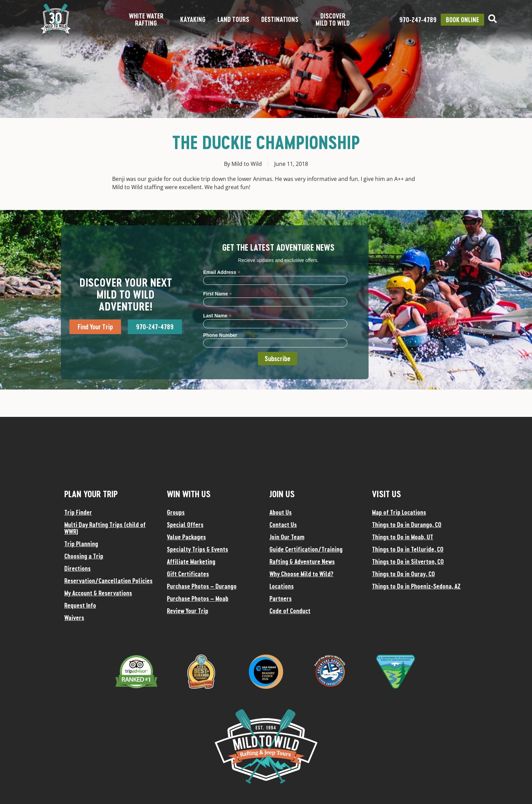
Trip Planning (81, 544)
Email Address (222, 272)
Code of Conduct (290, 611)
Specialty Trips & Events (197, 549)
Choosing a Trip (84, 556)
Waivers (74, 618)
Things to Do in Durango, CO (407, 525)
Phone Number (220, 335)
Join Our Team (287, 537)
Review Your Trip (188, 611)
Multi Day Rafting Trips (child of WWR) (105, 528)
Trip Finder (78, 512)
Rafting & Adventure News (302, 562)
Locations (282, 586)
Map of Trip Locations (399, 512)
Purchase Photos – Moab (198, 598)
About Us (281, 512)
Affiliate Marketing (191, 562)
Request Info (80, 605)
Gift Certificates (188, 574)
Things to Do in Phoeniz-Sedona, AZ (416, 586)
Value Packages (186, 537)
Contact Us (283, 525)
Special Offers (185, 525)
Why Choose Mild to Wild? (301, 574)
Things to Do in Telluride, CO (408, 549)
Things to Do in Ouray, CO (403, 574)
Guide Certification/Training (306, 549)
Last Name (217, 315)
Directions (77, 568)
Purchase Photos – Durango (202, 586)
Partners (281, 598)
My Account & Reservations (98, 593)
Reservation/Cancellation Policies (108, 581)
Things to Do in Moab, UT (403, 537)
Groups (176, 512)
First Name (217, 294)
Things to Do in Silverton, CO (408, 562)
